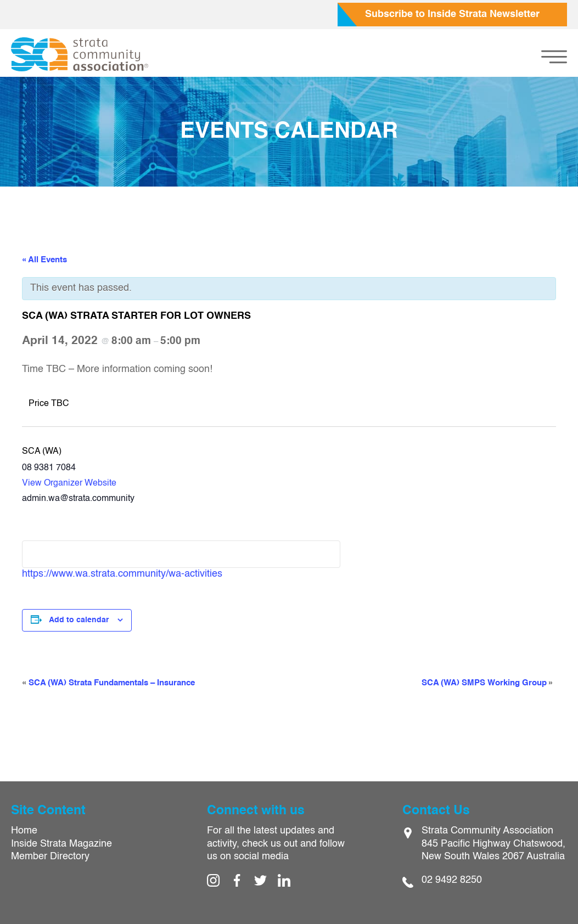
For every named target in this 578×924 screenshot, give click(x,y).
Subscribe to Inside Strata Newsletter (452, 14)
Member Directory (50, 857)
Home (24, 831)
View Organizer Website (69, 483)
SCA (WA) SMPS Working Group (487, 683)
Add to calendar (79, 620)
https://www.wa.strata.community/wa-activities (122, 574)
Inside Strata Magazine (61, 844)
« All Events (44, 260)
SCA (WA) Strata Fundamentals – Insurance (108, 683)
